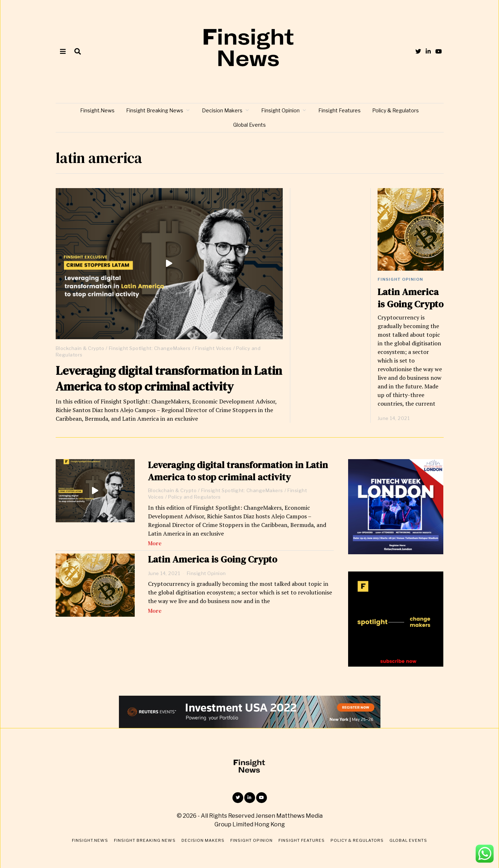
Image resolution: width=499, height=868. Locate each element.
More (155, 543)
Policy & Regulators (396, 110)
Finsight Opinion (280, 110)
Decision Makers (222, 110)
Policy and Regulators (195, 497)
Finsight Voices (213, 348)
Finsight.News (97, 110)
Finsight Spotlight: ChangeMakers (150, 348)
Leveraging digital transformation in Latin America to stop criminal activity (169, 378)
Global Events (250, 125)
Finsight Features (339, 110)
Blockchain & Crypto (80, 348)
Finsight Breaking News (155, 110)
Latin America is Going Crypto (410, 298)
